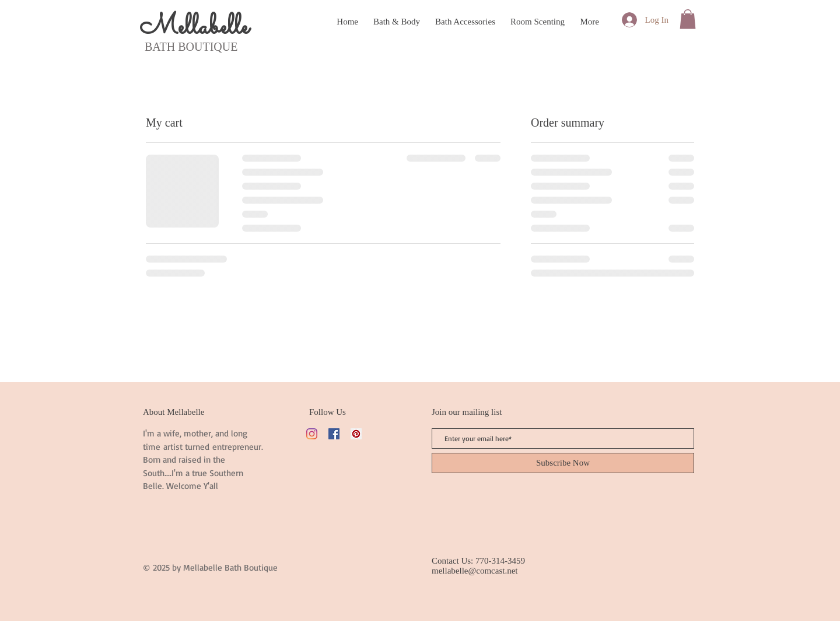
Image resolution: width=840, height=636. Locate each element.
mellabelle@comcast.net (475, 571)
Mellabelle (194, 27)
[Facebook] (334, 434)
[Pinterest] (356, 434)
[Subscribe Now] (563, 463)
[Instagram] (312, 434)
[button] (688, 19)
